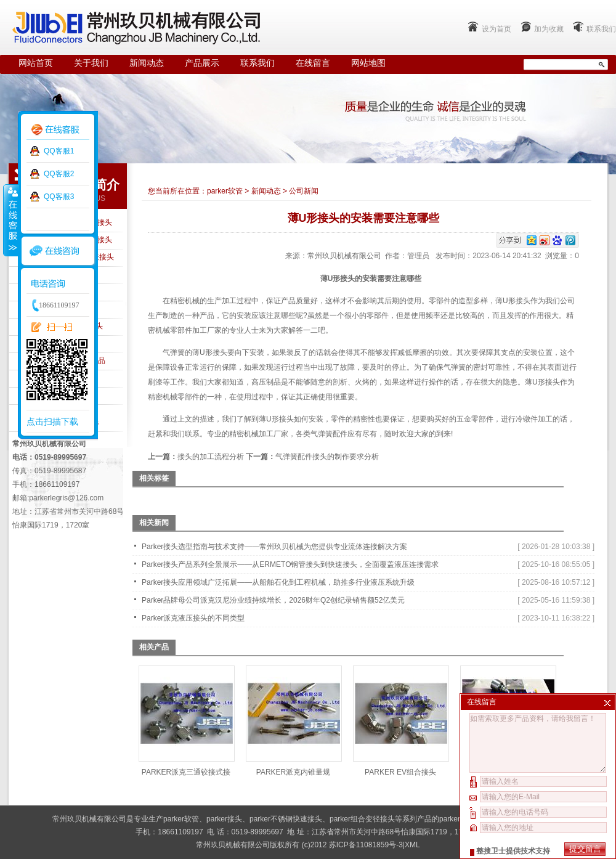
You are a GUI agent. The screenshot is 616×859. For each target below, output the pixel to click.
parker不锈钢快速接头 (286, 819)
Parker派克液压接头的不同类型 (193, 618)
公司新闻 (304, 191)
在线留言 (313, 63)
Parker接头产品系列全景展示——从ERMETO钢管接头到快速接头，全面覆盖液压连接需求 (290, 564)
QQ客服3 (59, 197)
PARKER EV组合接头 (400, 772)
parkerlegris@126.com (66, 498)
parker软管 (225, 191)
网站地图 (368, 63)
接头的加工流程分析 (211, 457)
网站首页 (36, 63)
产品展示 (202, 63)
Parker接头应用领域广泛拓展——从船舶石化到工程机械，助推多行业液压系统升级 (278, 582)
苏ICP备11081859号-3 (366, 845)
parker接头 (224, 819)
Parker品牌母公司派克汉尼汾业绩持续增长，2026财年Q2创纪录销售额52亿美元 (273, 600)
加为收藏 (549, 29)
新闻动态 (147, 63)
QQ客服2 (59, 174)
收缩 (10, 220)
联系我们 (601, 29)
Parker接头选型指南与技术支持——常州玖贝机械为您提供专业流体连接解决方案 (274, 547)
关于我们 (91, 63)
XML (412, 845)
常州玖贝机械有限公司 (344, 256)
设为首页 (496, 29)
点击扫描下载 (52, 421)
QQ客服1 (59, 151)
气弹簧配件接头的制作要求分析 (327, 457)
